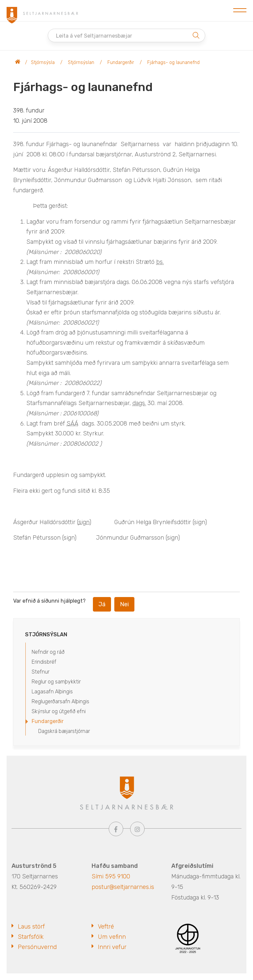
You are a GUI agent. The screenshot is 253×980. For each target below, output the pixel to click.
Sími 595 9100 (111, 876)
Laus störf (31, 927)
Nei (124, 604)
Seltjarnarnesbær (18, 63)
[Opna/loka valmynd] (240, 11)
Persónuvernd (37, 947)
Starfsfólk (31, 937)
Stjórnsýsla (43, 63)
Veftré (106, 927)
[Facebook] (116, 829)
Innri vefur (112, 947)
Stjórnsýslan (81, 63)
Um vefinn (112, 937)
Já (102, 604)
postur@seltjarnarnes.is (123, 887)
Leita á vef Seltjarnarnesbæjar (94, 36)
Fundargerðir (121, 63)
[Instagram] (137, 829)
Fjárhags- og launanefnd (173, 63)
